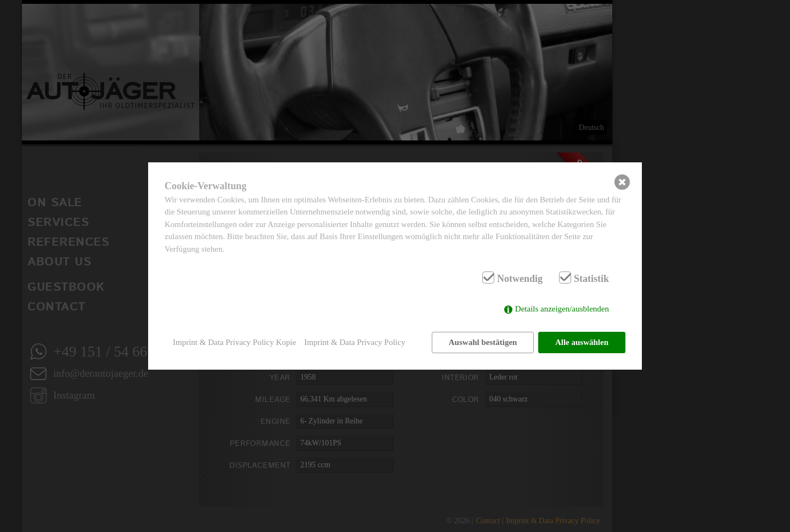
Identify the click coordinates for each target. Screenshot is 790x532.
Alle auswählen (582, 342)
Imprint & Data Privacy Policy (355, 342)
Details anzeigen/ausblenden (562, 309)
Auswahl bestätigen (483, 342)
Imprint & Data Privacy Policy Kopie (235, 342)
